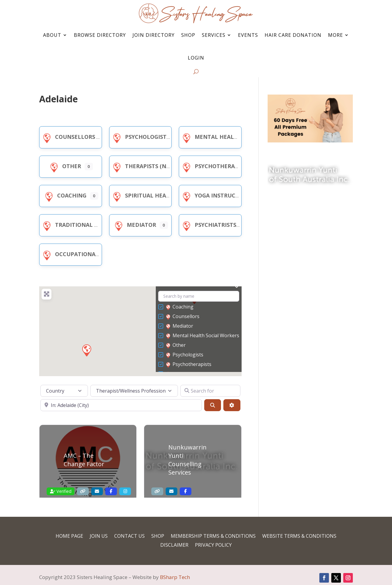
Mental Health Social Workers (235, 137)
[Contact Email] (97, 491)
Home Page (69, 537)
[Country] (64, 391)
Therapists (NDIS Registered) (161, 166)
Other (64, 166)
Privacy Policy (213, 546)
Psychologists (140, 137)
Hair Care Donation (293, 35)
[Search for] (210, 391)
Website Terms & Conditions (299, 537)
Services (214, 35)
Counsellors (68, 137)
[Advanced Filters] (232, 405)
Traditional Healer (78, 225)
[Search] (213, 405)
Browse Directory (100, 35)
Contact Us (129, 537)
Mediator (134, 225)
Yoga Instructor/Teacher (227, 195)
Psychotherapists (215, 166)
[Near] (121, 405)
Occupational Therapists (87, 254)
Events (248, 35)
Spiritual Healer (143, 195)
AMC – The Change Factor (84, 460)
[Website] (83, 491)
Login (196, 58)
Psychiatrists (208, 225)
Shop (188, 35)
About (52, 35)
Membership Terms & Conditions (213, 537)
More (335, 35)
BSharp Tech (175, 577)
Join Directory (154, 35)
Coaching (65, 195)
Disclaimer (174, 546)
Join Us (99, 537)
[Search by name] (199, 296)
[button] (86, 350)
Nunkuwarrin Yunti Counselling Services (187, 460)
